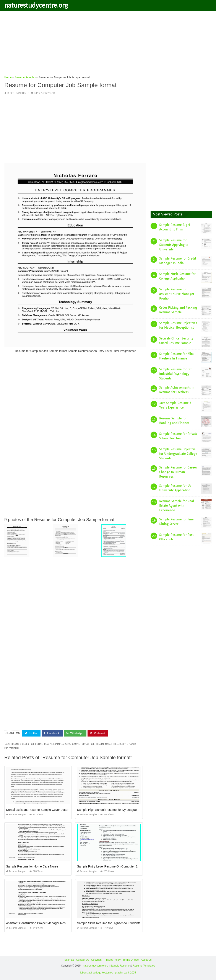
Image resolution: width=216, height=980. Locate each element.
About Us (146, 960)
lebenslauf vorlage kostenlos (97, 973)
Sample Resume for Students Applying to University (174, 245)
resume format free (83, 744)
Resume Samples (16, 93)
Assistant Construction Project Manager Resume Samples (45, 923)
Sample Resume (120, 966)
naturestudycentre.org (36, 5)
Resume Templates (144, 966)
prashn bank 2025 (125, 973)
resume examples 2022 (57, 744)
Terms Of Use (131, 960)
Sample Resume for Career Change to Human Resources (178, 472)
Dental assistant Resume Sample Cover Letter (37, 810)
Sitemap (69, 960)
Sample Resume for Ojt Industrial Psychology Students (175, 374)
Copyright (97, 960)
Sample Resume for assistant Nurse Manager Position (177, 294)
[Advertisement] (108, 45)
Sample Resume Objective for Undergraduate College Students (178, 454)
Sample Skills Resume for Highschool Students (109, 923)
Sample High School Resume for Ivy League (107, 810)
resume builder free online (27, 744)
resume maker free (107, 744)
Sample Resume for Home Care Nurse (32, 866)
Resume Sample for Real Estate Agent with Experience (177, 506)
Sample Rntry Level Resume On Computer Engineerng (114, 866)
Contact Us (82, 960)
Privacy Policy (113, 960)
